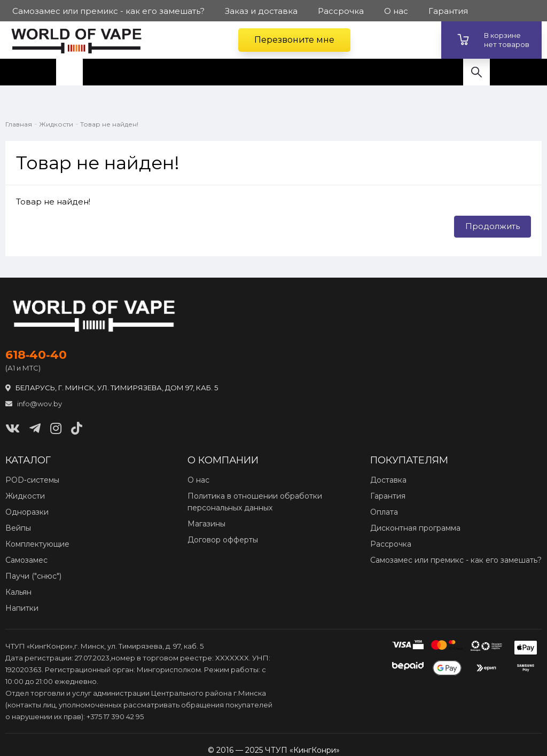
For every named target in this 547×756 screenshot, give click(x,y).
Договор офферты (223, 540)
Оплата (384, 512)
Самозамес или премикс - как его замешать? (456, 560)
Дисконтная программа (415, 528)
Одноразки (27, 512)
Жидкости (56, 124)
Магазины (206, 524)
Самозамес (26, 560)
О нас (198, 480)
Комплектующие (37, 544)
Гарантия (388, 496)
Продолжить (493, 226)
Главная (19, 124)
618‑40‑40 (36, 355)
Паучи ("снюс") (33, 576)
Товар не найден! (109, 124)
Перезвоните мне (294, 40)
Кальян (18, 592)
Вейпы (18, 528)
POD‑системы (32, 480)
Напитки (22, 608)
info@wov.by (34, 404)
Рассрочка (391, 544)
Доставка (388, 480)
